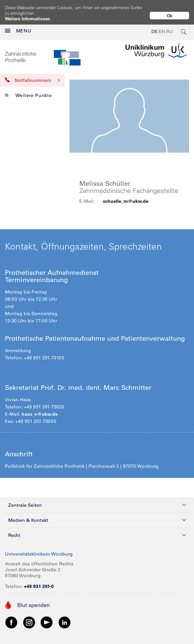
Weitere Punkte (29, 90)
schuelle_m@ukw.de (126, 196)
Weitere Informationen (28, 19)
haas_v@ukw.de (40, 409)
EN (162, 26)
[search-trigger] (184, 26)
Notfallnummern (32, 75)
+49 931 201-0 (39, 581)
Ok (170, 16)
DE (155, 26)
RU (169, 26)
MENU (18, 26)
